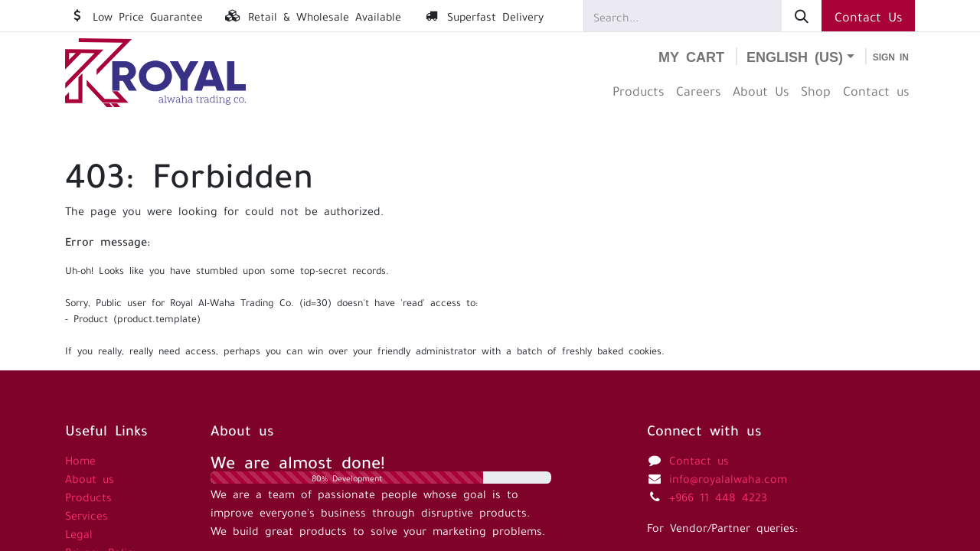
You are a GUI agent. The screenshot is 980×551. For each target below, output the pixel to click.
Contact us (699, 459)
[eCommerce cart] (691, 56)
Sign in (891, 57)
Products (88, 496)
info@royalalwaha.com (728, 478)
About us (90, 478)
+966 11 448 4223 (718, 496)
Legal (79, 533)
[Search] (802, 16)
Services (87, 514)
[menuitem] (638, 90)
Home (80, 459)
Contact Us (868, 15)
